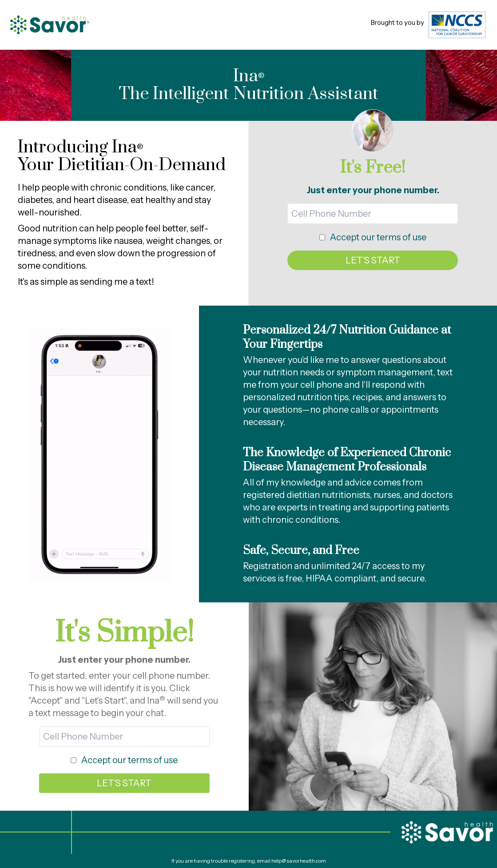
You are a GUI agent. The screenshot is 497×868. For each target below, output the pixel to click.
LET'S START (373, 260)
